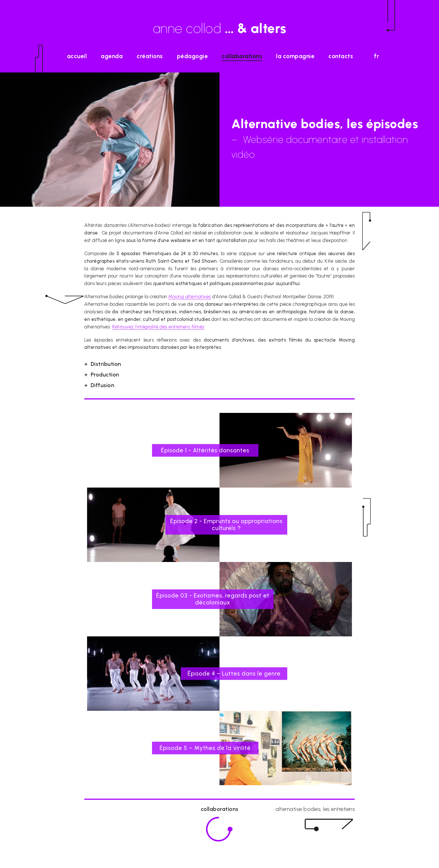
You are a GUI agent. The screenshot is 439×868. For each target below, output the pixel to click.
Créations (150, 56)
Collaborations (242, 56)
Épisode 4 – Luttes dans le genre (234, 673)
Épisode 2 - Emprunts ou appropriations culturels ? (226, 524)
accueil (77, 56)
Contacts (341, 56)
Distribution (106, 364)
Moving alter (190, 297)
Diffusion (103, 385)
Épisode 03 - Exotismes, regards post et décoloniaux (213, 599)
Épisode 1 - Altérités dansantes (205, 450)
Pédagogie (192, 56)
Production (105, 375)
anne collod (220, 28)
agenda (112, 56)
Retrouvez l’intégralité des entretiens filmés (158, 327)
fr (377, 56)
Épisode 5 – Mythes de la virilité (205, 748)
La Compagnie (295, 56)
